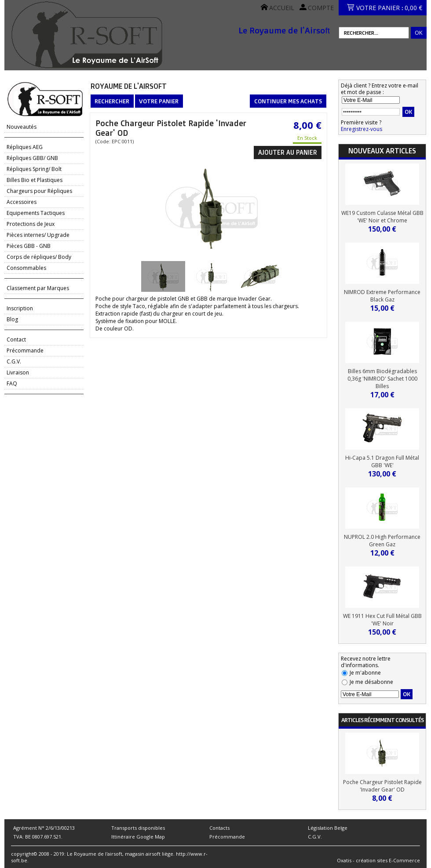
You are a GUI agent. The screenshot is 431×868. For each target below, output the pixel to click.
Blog (12, 319)
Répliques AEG (25, 147)
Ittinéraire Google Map (138, 837)
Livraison (18, 372)
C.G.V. (14, 361)
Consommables (26, 268)
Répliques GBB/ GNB (32, 158)
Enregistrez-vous (362, 129)
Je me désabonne (371, 682)
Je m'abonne (365, 673)
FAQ (12, 383)
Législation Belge (328, 828)
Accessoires (22, 202)
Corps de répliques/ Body (39, 257)
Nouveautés (22, 127)
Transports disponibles (138, 828)
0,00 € (413, 8)
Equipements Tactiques (36, 213)
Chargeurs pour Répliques (39, 191)
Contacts (219, 828)
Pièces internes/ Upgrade (38, 235)
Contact (16, 340)
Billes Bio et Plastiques (35, 180)
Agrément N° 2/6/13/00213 (44, 828)
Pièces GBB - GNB (29, 246)
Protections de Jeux (31, 224)
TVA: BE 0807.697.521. (38, 837)
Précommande (25, 350)
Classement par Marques (38, 288)
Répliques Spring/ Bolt (34, 169)
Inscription (20, 308)
